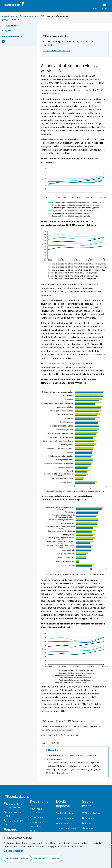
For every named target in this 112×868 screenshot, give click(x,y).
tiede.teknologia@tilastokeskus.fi (57, 730)
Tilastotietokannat (65, 818)
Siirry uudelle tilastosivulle (56, 50)
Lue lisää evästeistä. (13, 851)
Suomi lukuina (63, 823)
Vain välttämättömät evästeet (47, 858)
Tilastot (15, 16)
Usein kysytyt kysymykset (37, 824)
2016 (43, 16)
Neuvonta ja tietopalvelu (36, 810)
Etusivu (6, 16)
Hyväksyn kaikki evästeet (17, 858)
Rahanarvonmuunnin (67, 829)
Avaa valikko (9, 26)
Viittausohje (52, 750)
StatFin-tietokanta (65, 813)
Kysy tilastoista (38, 817)
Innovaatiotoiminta (29, 16)
